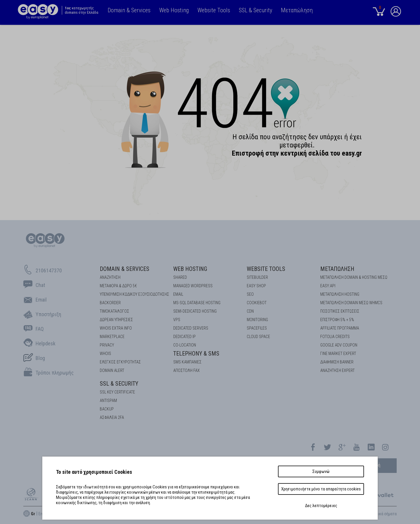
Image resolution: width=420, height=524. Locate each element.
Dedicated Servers (191, 328)
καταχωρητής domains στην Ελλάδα (82, 10)
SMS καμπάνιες (187, 362)
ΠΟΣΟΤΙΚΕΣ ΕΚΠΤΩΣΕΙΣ (340, 311)
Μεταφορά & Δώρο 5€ (118, 286)
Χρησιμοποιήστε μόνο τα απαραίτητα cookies (321, 489)
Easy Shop (256, 286)
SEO (250, 294)
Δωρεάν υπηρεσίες (116, 320)
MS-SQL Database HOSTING (197, 303)
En (41, 514)
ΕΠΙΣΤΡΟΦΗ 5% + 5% (337, 320)
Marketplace (112, 337)
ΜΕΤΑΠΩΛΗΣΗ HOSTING (340, 294)
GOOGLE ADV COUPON (339, 345)
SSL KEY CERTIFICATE (117, 392)
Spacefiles (257, 328)
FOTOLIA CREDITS (335, 337)
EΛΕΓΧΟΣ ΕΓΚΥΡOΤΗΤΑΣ (120, 362)
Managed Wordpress (193, 286)
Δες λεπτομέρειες (321, 506)
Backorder (110, 303)
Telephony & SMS (196, 354)
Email (178, 294)
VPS (177, 320)
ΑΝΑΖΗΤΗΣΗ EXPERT (337, 370)
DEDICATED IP (184, 337)
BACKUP (107, 409)
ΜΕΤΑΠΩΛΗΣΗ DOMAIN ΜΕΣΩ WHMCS (351, 303)
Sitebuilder (257, 277)
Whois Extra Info (116, 328)
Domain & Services (125, 269)
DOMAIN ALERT (112, 370)
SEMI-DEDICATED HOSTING (195, 311)
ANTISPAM (108, 401)
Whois (105, 354)
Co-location (185, 345)
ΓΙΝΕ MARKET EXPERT (338, 354)
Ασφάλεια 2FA (112, 417)
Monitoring (257, 320)
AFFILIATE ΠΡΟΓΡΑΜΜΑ (340, 328)
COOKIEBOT (257, 303)
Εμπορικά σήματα (382, 514)
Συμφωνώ (321, 471)
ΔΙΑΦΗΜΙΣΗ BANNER (337, 362)
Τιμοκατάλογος (114, 311)
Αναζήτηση (110, 277)
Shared (180, 277)
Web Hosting (190, 269)
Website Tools (266, 269)
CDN (250, 311)
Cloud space (258, 337)
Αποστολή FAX (187, 370)
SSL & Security (119, 384)
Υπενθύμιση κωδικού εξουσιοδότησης (134, 294)
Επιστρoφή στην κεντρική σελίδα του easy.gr (297, 153)
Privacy (107, 345)
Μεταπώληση (337, 269)
